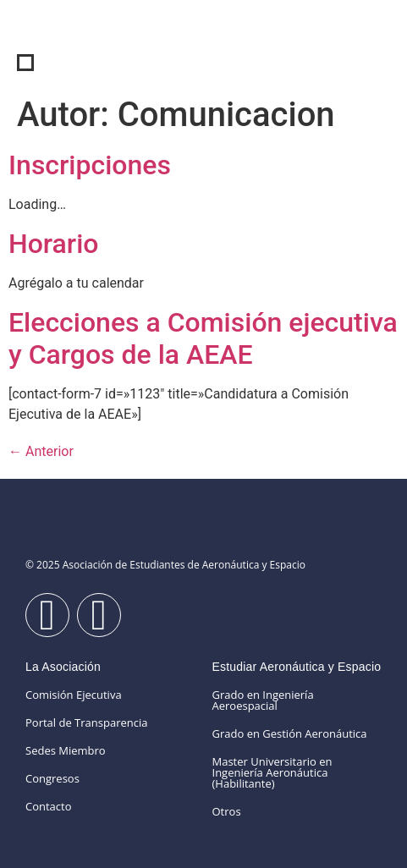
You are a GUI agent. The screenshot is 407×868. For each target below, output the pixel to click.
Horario (53, 244)
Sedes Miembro (66, 750)
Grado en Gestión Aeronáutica (290, 733)
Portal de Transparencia (86, 722)
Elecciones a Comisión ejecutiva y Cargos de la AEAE (203, 338)
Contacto (49, 806)
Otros (227, 811)
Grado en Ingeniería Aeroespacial (263, 700)
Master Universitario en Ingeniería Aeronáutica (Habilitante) (272, 772)
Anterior (41, 451)
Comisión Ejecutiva (74, 695)
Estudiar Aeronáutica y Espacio (297, 667)
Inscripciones (90, 165)
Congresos (52, 778)
